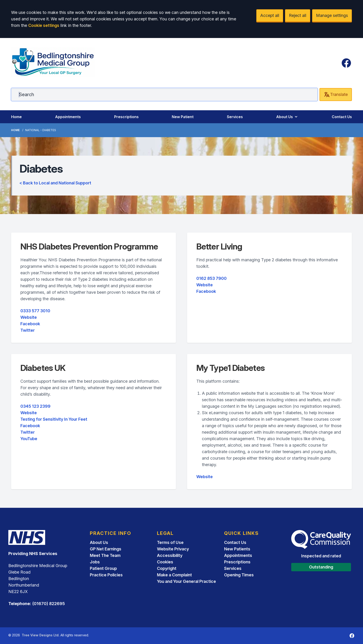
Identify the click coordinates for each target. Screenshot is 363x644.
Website (29, 317)
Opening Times (239, 575)
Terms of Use (170, 542)
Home (16, 117)
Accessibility (170, 555)
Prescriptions (126, 117)
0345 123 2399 (35, 406)
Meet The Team (105, 555)
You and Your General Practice (186, 581)
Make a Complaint (174, 575)
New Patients (237, 549)
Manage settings (332, 15)
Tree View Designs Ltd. (41, 635)
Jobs (95, 562)
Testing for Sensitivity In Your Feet (54, 419)
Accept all (270, 15)
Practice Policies (106, 575)
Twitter (28, 330)
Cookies (165, 562)
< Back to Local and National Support (55, 183)
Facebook (30, 324)
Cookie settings (44, 25)
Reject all (298, 15)
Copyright (167, 568)
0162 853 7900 (211, 278)
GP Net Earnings (106, 549)
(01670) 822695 (49, 604)
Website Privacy (173, 549)
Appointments (68, 117)
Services (235, 117)
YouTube (29, 439)
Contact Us (342, 117)
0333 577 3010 (35, 311)
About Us (287, 117)
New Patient (183, 117)
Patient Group (103, 568)
